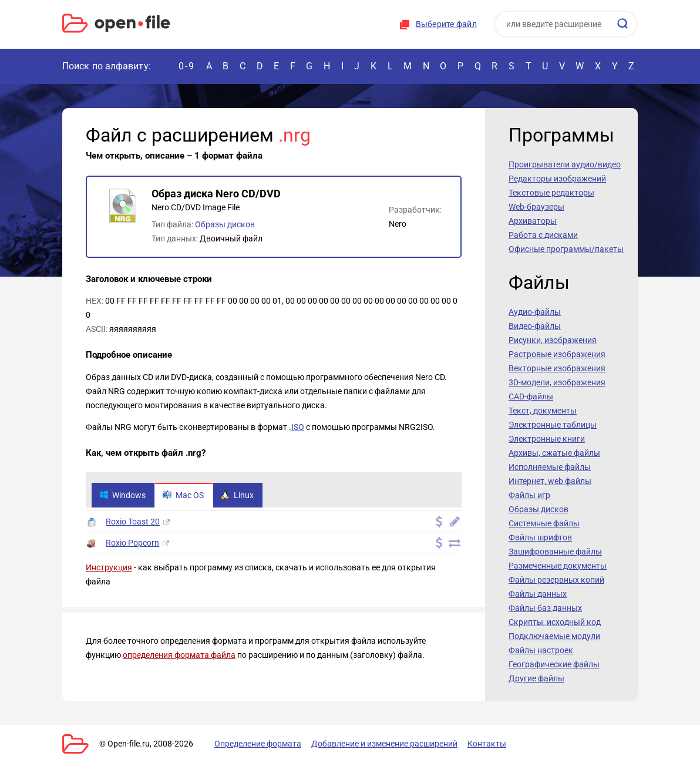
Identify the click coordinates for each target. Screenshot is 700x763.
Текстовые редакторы (551, 193)
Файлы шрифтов (540, 537)
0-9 (187, 66)
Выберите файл (446, 24)
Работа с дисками (543, 235)
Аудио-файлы (535, 312)
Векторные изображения (557, 368)
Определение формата (258, 744)
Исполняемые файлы (550, 467)
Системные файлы (544, 523)
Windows (122, 495)
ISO (298, 427)
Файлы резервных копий (556, 580)
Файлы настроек (541, 650)
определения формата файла (179, 655)
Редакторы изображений (557, 179)
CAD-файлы (531, 396)
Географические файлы (554, 664)
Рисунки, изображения (553, 340)
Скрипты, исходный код (555, 622)
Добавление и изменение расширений (384, 744)
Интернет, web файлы (550, 481)
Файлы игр (529, 495)
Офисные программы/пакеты (566, 249)
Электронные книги (547, 439)
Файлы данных (538, 594)
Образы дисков (225, 224)
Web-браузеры (536, 207)
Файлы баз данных (545, 608)
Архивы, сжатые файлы (554, 453)
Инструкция (109, 567)
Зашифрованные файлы (555, 552)
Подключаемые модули (554, 636)
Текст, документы (543, 411)
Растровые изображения (557, 354)
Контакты (487, 744)
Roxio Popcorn (132, 543)
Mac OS (183, 495)
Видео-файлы (535, 326)
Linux (237, 495)
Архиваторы (533, 221)
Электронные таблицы (553, 425)
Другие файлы (536, 678)
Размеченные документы (558, 566)
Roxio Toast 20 (133, 522)
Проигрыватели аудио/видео (565, 164)
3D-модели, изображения (557, 382)
